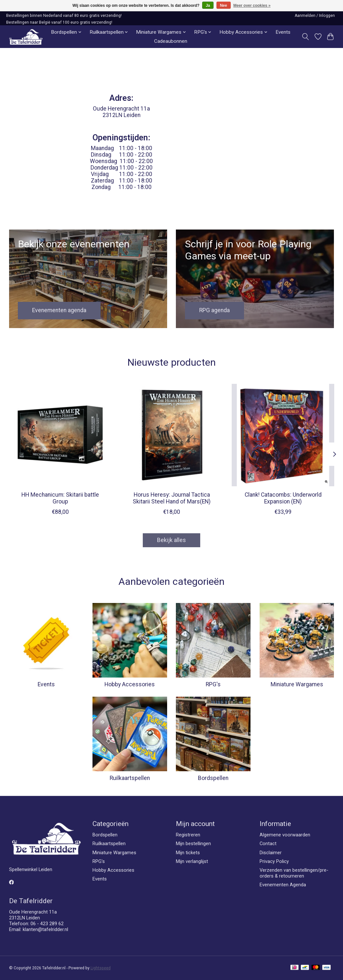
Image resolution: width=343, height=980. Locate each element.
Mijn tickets (188, 853)
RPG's (213, 684)
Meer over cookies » (252, 6)
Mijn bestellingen (193, 844)
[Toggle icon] (305, 37)
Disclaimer (271, 853)
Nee (224, 6)
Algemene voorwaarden (285, 835)
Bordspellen (213, 778)
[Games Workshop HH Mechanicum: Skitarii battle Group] (60, 435)
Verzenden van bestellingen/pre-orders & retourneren (294, 873)
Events (283, 32)
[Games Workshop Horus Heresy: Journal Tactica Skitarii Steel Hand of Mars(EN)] (172, 435)
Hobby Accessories (130, 684)
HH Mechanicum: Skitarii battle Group (60, 498)
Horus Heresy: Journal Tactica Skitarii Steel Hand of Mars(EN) (172, 498)
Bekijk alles (171, 540)
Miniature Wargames (297, 684)
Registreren (188, 835)
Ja (208, 6)
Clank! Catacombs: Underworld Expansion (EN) (283, 498)
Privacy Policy (274, 861)
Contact (268, 844)
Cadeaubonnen (171, 41)
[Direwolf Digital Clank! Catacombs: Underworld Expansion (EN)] (283, 435)
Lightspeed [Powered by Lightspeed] (101, 968)
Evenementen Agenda (283, 885)
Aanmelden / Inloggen (315, 16)
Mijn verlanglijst (192, 861)
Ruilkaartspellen (130, 778)
